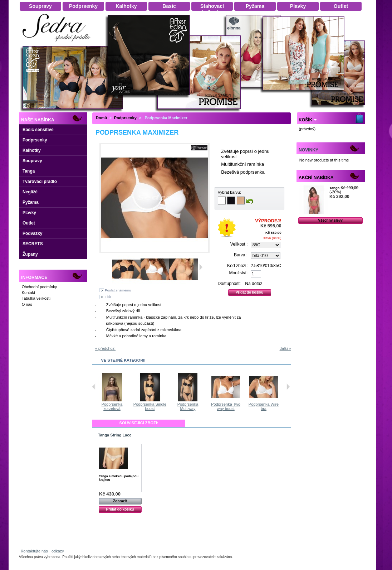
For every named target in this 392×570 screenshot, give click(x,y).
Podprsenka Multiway (227, 406)
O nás (27, 304)
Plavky (29, 213)
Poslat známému (118, 290)
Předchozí (94, 387)
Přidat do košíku (120, 509)
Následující (288, 387)
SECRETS (33, 244)
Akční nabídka (316, 178)
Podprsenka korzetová (151, 406)
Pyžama (31, 202)
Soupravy (32, 161)
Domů (101, 118)
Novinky (308, 150)
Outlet (29, 223)
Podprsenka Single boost (188, 406)
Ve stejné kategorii (123, 360)
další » (285, 348)
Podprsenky (35, 140)
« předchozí (105, 348)
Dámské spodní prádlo (58, 44)
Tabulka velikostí (36, 298)
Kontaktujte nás (34, 551)
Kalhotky (32, 150)
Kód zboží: (237, 266)
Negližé (30, 192)
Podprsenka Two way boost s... (113, 406)
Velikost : (239, 244)
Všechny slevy (330, 220)
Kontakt (28, 293)
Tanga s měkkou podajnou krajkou (119, 478)
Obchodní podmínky (39, 287)
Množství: (239, 273)
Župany (30, 254)
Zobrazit (120, 501)
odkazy (58, 551)
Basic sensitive (38, 130)
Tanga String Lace (115, 435)
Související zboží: (139, 423)
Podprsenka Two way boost (264, 406)
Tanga (29, 171)
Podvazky (32, 233)
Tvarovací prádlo (40, 182)
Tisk (108, 297)
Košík (305, 120)
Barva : (241, 255)
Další (201, 267)
